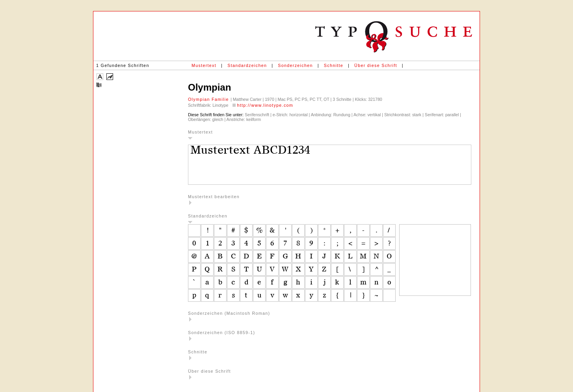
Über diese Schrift (376, 65)
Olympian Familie (209, 99)
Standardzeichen (247, 65)
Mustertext (204, 65)
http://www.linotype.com (265, 105)
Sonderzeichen (295, 65)
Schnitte (334, 65)
